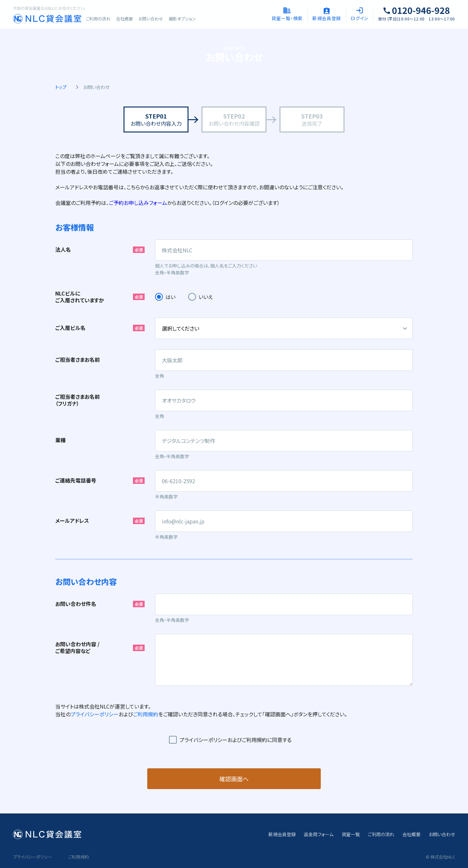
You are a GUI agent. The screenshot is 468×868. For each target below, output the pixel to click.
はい (170, 297)
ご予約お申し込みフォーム (138, 203)
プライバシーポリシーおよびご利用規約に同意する (235, 740)
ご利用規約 (146, 714)
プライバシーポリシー (95, 714)
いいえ (206, 297)
